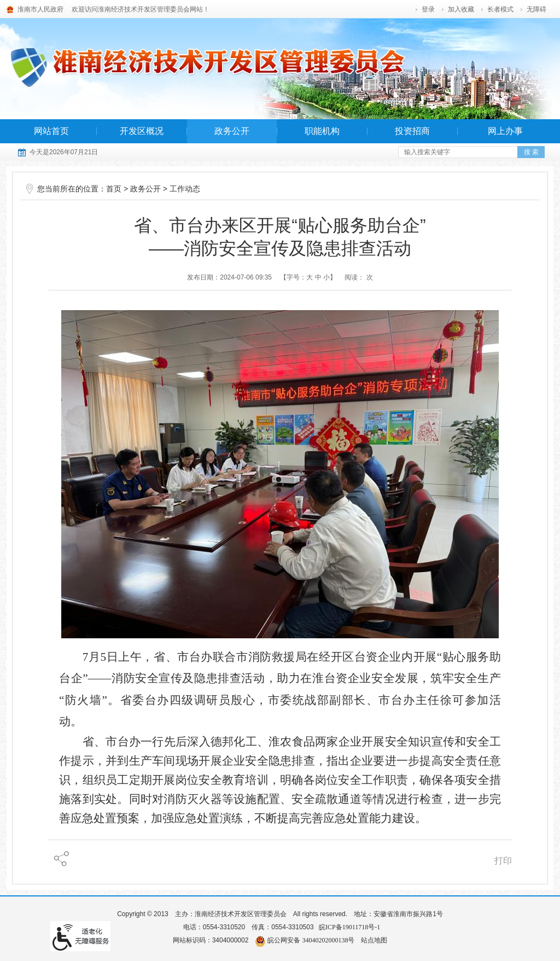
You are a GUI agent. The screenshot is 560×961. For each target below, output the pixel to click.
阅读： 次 (358, 277)
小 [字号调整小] (326, 277)
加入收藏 (461, 9)
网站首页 (51, 131)
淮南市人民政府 (40, 9)
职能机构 (322, 131)
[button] (501, 9)
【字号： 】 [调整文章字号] (308, 277)
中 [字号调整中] (318, 277)
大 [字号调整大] (310, 277)
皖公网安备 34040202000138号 (305, 940)
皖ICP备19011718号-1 (349, 927)
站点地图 (374, 940)
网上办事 (505, 131)
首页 (114, 189)
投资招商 (412, 131)
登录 (428, 9)
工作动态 (185, 189)
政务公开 (232, 131)
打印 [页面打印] (503, 861)
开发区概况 (142, 131)
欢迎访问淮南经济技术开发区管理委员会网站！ (141, 9)
